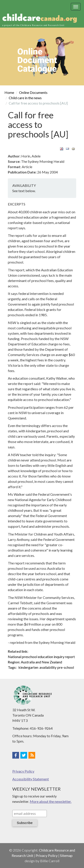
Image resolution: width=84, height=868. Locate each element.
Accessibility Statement (31, 779)
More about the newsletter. (51, 801)
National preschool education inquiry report (41, 657)
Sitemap (66, 855)
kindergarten (28, 667)
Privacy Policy (23, 771)
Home (9, 92)
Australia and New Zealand (41, 662)
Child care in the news (25, 98)
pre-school (66, 667)
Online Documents (33, 92)
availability (48, 667)
